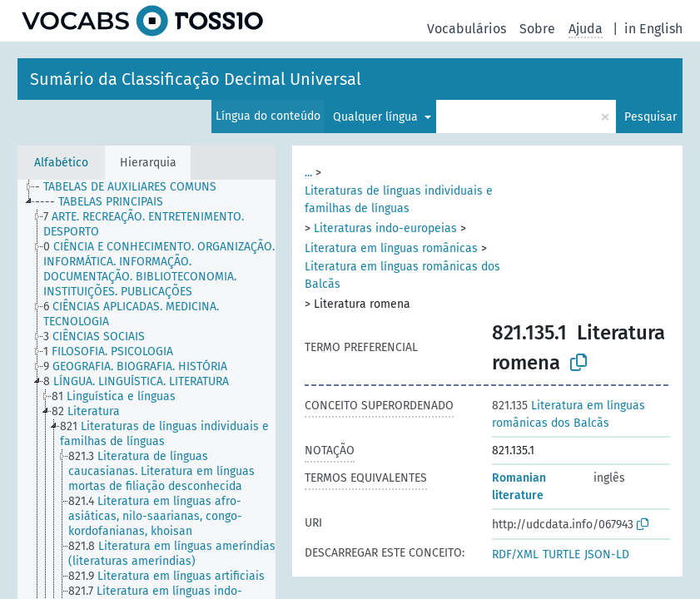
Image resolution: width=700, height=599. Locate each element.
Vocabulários (467, 29)
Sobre (537, 29)
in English (653, 29)
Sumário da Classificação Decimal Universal (196, 79)
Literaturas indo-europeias (385, 228)
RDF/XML (515, 554)
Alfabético (61, 163)
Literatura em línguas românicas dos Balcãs (402, 275)
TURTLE (561, 554)
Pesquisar (650, 117)
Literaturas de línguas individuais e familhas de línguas (399, 200)
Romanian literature (519, 487)
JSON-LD (607, 554)
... (308, 173)
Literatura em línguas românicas (391, 248)
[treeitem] (133, 187)
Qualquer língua (377, 117)
